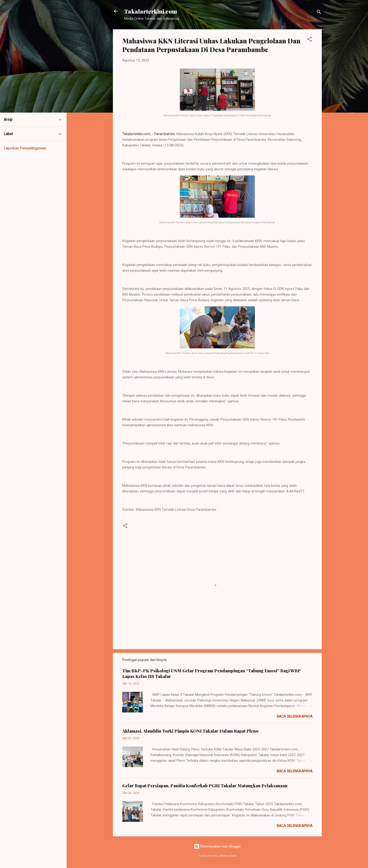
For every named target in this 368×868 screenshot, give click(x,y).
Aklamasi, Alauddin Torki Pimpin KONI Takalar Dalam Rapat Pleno (190, 731)
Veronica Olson (228, 856)
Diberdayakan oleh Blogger (217, 846)
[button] (310, 40)
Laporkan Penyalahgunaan (25, 148)
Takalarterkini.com (151, 11)
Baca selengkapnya (295, 716)
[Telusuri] (319, 13)
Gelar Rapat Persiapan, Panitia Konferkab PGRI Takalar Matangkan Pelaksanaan (205, 786)
